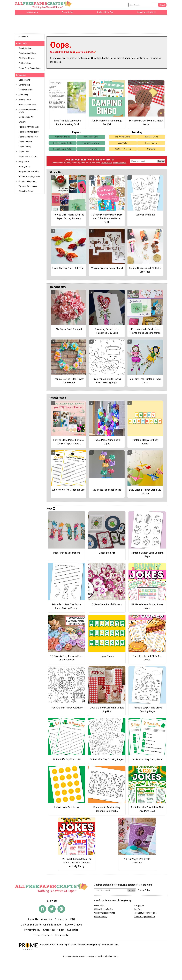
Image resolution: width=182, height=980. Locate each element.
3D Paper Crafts (151, 137)
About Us (33, 919)
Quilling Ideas (25, 63)
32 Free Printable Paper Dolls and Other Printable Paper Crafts (107, 218)
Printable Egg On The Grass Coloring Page (147, 709)
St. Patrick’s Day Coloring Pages (107, 759)
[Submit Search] (162, 5)
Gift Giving (23, 95)
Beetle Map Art (107, 553)
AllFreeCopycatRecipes (145, 917)
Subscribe (23, 37)
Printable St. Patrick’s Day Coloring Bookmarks (107, 809)
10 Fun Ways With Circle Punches (137, 861)
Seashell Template (145, 215)
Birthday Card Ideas (27, 53)
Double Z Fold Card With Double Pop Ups (107, 709)
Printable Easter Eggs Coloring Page (147, 555)
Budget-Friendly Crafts (63, 143)
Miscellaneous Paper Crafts (28, 111)
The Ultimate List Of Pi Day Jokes (147, 658)
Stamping (151, 149)
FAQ (73, 919)
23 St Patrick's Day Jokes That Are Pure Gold (147, 809)
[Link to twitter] (52, 909)
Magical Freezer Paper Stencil (107, 268)
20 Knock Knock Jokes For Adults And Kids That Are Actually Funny (77, 863)
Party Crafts (24, 162)
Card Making (24, 85)
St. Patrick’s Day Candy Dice (147, 759)
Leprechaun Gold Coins (67, 807)
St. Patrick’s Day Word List (67, 759)
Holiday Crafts (25, 100)
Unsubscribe (62, 935)
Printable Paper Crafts (62, 149)
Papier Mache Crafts (28, 157)
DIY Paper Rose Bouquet (69, 329)
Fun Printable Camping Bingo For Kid (107, 122)
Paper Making (25, 147)
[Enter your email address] (111, 890)
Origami (22, 122)
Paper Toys (24, 152)
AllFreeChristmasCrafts (104, 913)
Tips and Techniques (28, 186)
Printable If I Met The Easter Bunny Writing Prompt (67, 606)
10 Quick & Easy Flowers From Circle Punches (67, 658)
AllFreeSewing (101, 917)
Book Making (24, 80)
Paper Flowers (25, 142)
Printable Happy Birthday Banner (145, 442)
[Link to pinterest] (61, 909)
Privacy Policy (107, 163)
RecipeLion (139, 905)
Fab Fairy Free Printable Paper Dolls (145, 381)
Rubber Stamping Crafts (29, 176)
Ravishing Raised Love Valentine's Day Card (107, 331)
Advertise (46, 919)
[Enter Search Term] (140, 5)
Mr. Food (138, 909)
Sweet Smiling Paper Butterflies (69, 268)
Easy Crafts (123, 143)
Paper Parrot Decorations (67, 553)
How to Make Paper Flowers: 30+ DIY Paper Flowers (69, 442)
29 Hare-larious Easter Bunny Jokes (147, 606)
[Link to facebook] (42, 909)
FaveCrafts (99, 905)
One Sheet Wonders (123, 149)
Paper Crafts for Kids (28, 137)
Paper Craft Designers (29, 132)
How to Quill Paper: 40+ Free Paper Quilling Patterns (69, 217)
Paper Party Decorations (30, 68)
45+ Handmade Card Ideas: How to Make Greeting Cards (145, 331)
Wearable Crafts (26, 191)
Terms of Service (43, 935)
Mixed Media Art (26, 117)
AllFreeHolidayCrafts (103, 909)
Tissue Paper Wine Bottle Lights (107, 442)
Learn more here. (111, 945)
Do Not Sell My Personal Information (41, 925)
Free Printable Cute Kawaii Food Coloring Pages (107, 381)
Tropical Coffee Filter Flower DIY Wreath (69, 381)
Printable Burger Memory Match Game (146, 122)
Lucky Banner (107, 656)
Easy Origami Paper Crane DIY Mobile (145, 492)
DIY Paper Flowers (27, 58)
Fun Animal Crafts (123, 137)
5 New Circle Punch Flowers (107, 604)
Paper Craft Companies (29, 127)
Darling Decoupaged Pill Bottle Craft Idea (145, 270)
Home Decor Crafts (27, 105)
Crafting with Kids (63, 137)
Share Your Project (54, 930)
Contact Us (61, 919)
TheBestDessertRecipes (145, 913)
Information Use (120, 163)
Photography (24, 167)
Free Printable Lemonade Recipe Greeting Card (67, 122)
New (51, 509)
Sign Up (161, 161)
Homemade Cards (91, 137)
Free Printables (26, 48)
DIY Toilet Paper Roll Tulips (107, 490)
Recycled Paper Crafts (29, 171)
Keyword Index (74, 925)
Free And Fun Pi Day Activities (67, 708)
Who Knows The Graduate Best (69, 490)
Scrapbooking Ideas (28, 181)
